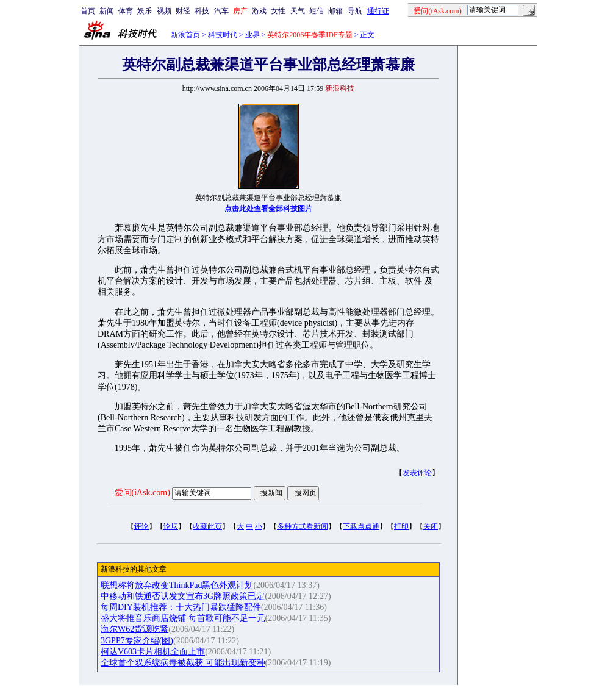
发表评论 (417, 473)
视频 (164, 11)
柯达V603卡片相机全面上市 (153, 652)
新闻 (107, 11)
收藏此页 (207, 526)
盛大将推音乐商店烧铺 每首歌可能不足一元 (183, 618)
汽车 (221, 11)
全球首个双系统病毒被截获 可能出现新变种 (183, 663)
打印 (401, 526)
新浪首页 (185, 35)
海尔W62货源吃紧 (134, 629)
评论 (141, 526)
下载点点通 (361, 526)
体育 (126, 11)
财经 (183, 11)
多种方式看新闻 (303, 526)
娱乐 (145, 11)
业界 (252, 35)
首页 (88, 11)
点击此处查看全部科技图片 (268, 209)
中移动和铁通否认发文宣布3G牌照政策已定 (183, 596)
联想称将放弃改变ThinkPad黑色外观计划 (177, 585)
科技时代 (223, 35)
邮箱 (335, 11)
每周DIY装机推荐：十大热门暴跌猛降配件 (181, 607)
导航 (355, 11)
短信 (317, 11)
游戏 (259, 11)
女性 (278, 11)
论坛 (171, 526)
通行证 (378, 11)
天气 (298, 11)
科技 (202, 11)
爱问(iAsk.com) (142, 493)
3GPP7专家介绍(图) (137, 641)
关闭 (431, 526)
